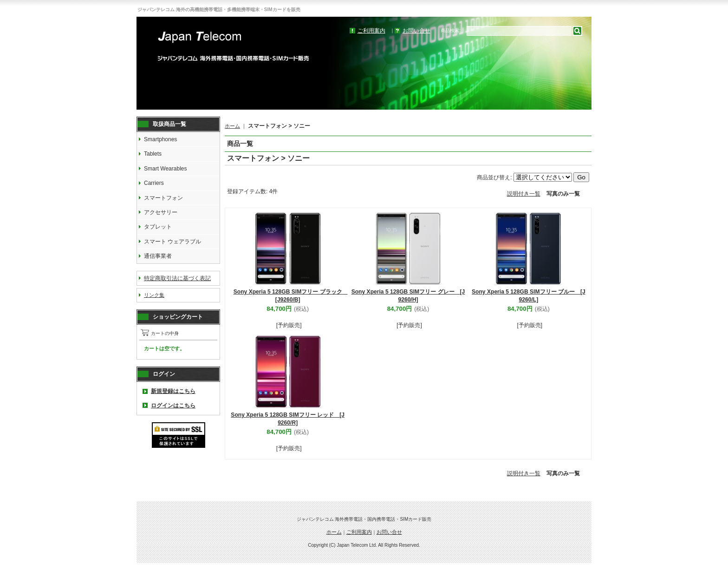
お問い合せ (416, 31)
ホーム (232, 126)
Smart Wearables (165, 169)
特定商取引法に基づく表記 (177, 278)
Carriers (154, 183)
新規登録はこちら (173, 391)
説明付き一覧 (524, 194)
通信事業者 (158, 256)
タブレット (158, 227)
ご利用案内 (371, 31)
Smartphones (160, 139)
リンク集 (154, 295)
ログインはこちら (173, 406)
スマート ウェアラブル (172, 242)
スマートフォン (163, 198)
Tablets (153, 154)
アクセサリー (161, 212)
